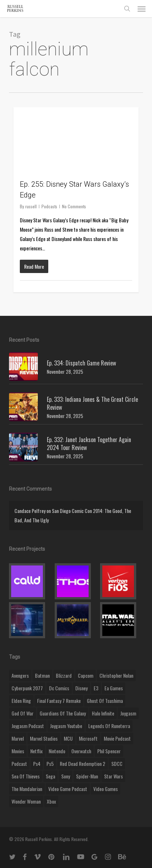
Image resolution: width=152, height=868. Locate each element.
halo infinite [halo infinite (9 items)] (103, 713)
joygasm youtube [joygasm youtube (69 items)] (66, 726)
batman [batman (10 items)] (42, 675)
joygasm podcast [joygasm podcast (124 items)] (28, 726)
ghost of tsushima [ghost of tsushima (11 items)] (105, 701)
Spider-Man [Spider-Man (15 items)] (87, 776)
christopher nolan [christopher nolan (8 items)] (116, 675)
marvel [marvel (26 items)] (18, 738)
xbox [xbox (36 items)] (51, 801)
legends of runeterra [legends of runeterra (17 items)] (109, 726)
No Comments (74, 206)
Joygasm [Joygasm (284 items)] (128, 713)
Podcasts (49, 206)
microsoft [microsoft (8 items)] (88, 738)
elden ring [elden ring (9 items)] (21, 701)
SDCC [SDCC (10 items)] (117, 764)
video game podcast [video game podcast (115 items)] (68, 789)
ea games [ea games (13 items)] (114, 688)
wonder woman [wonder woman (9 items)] (26, 801)
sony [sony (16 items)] (66, 776)
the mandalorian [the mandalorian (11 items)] (27, 789)
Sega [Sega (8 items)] (50, 776)
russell (31, 206)
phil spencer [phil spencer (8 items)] (109, 751)
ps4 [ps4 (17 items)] (37, 764)
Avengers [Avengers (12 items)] (20, 675)
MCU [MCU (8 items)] (68, 738)
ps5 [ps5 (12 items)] (50, 764)
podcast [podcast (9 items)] (19, 764)
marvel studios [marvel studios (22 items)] (44, 738)
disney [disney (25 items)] (81, 688)
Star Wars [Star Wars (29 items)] (113, 776)
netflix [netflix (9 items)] (36, 751)
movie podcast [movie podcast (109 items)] (117, 738)
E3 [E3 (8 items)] (96, 688)
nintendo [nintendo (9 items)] (57, 751)
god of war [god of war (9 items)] (23, 713)
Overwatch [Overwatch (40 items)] (81, 751)
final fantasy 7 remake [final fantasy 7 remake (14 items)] (59, 701)
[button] (142, 9)
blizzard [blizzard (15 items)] (64, 675)
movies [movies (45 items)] (18, 751)
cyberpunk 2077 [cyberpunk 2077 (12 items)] (27, 688)
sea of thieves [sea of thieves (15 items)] (26, 776)
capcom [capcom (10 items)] (86, 675)
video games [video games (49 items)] (106, 789)
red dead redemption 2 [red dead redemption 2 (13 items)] (82, 764)
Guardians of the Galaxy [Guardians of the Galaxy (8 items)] (63, 713)
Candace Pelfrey (30, 511)
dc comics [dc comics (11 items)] (59, 688)
